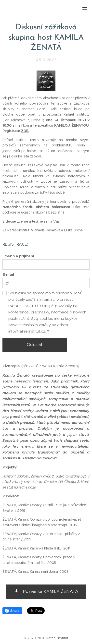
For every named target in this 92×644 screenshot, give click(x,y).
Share (12, 611)
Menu (85, 9)
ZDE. (25, 131)
